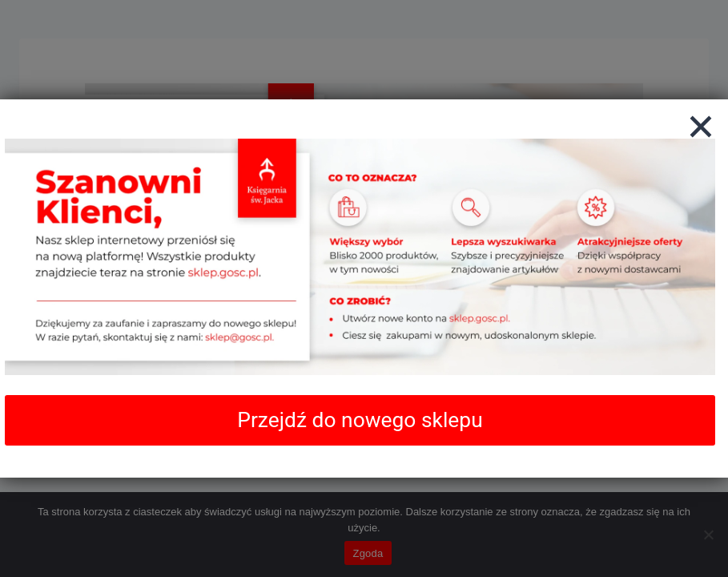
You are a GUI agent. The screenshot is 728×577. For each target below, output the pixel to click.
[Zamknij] (701, 127)
